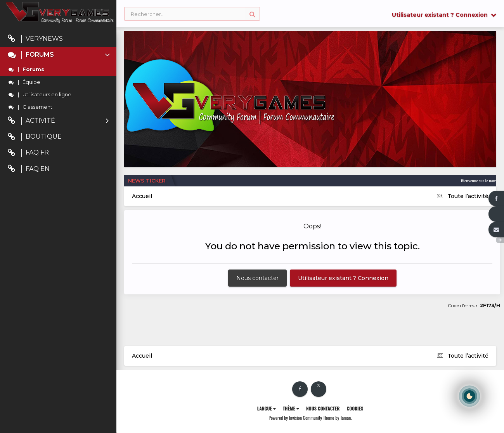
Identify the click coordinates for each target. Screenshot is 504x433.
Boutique (35, 137)
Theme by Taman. (338, 418)
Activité (58, 121)
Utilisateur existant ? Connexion (444, 15)
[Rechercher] (192, 14)
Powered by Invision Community (295, 418)
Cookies (355, 408)
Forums (60, 55)
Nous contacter (257, 278)
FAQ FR (28, 153)
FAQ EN (29, 169)
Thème (291, 408)
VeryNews (35, 39)
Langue (267, 408)
